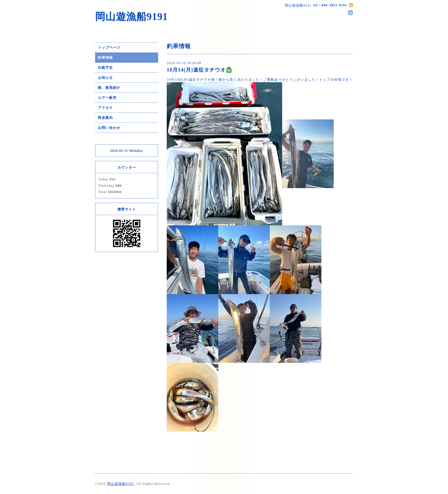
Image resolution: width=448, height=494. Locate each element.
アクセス (105, 108)
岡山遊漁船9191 (131, 17)
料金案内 (105, 118)
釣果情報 (105, 58)
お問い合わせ (109, 128)
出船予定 (105, 68)
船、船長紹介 (109, 88)
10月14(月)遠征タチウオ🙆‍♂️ (200, 70)
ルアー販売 (107, 98)
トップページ (109, 48)
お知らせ (105, 78)
